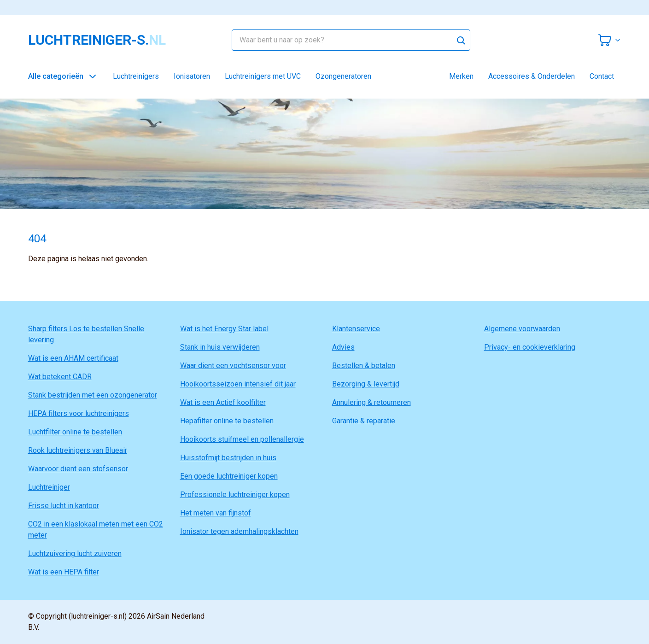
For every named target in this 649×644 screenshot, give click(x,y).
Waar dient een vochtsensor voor (233, 366)
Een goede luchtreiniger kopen (229, 476)
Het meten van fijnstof (216, 513)
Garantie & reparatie (364, 421)
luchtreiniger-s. (97, 40)
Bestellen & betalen (364, 366)
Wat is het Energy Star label (224, 329)
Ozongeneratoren (343, 76)
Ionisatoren (192, 76)
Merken (461, 76)
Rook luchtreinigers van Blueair (78, 450)
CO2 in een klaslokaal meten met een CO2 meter (96, 530)
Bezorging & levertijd (366, 384)
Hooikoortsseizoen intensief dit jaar (238, 384)
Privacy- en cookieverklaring (530, 347)
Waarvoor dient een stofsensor (78, 469)
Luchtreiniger (49, 487)
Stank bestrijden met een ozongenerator (93, 395)
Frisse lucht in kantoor (64, 506)
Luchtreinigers (136, 76)
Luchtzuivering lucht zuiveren (75, 553)
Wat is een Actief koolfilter (223, 402)
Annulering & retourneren (371, 402)
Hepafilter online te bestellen (227, 421)
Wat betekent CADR (60, 377)
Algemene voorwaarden (522, 329)
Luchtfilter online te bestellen (75, 432)
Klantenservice (356, 329)
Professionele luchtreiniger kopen (235, 495)
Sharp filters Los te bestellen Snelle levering (86, 334)
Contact (602, 76)
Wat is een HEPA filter (64, 572)
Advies (343, 347)
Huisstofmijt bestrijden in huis (228, 458)
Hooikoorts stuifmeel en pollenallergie (242, 439)
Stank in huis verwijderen (220, 347)
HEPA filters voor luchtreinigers (79, 413)
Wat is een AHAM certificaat (73, 358)
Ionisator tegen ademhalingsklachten (239, 531)
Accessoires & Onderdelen (532, 76)
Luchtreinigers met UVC (263, 76)
